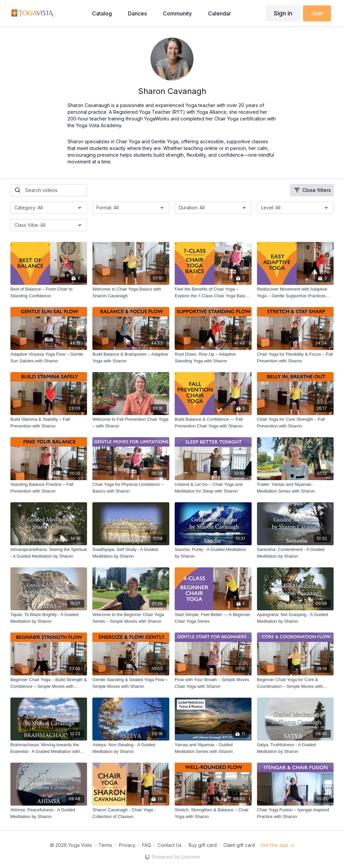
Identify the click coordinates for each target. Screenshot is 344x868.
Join (317, 13)
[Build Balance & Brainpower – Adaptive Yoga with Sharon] (131, 358)
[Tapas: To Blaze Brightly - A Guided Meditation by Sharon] (49, 618)
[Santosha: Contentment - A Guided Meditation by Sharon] (295, 553)
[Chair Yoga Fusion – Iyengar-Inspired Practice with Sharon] (295, 813)
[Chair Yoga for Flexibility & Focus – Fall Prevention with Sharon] (295, 358)
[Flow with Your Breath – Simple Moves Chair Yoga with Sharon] (213, 683)
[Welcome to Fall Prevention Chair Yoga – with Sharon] (131, 423)
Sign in (283, 13)
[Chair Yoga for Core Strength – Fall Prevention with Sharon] (295, 423)
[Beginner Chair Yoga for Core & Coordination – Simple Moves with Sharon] (295, 683)
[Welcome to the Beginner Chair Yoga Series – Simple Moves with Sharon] (131, 618)
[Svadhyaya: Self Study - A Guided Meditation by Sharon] (131, 553)
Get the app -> (277, 845)
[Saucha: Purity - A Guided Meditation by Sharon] (213, 553)
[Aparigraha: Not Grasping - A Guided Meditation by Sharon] (295, 618)
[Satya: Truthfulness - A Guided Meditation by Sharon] (295, 748)
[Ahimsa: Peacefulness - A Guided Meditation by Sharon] (49, 813)
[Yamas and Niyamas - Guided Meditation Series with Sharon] (213, 748)
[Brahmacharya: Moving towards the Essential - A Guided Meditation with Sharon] (49, 748)
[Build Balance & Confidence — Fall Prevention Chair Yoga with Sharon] (213, 423)
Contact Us (170, 845)
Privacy (127, 845)
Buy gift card (203, 845)
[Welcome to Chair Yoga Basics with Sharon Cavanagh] (131, 292)
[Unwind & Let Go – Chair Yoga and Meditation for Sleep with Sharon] (213, 488)
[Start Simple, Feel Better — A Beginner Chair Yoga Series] (213, 618)
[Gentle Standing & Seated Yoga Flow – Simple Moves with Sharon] (131, 683)
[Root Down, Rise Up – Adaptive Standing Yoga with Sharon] (213, 358)
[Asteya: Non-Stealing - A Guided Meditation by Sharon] (131, 748)
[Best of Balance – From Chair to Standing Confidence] (49, 292)
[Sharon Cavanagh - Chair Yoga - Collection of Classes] (131, 813)
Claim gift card (239, 845)
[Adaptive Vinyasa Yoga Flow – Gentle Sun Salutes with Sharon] (49, 358)
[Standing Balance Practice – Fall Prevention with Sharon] (49, 488)
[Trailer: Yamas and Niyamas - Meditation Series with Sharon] (295, 488)
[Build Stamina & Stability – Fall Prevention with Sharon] (49, 423)
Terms (105, 845)
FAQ (147, 845)
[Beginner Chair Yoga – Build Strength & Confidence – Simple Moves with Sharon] (49, 683)
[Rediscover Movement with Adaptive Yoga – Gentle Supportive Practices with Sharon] (295, 292)
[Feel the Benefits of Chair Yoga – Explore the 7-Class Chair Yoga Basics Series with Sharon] (213, 292)
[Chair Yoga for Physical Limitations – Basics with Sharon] (131, 488)
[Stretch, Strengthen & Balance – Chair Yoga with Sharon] (213, 813)
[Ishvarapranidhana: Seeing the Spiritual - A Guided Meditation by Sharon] (49, 553)
